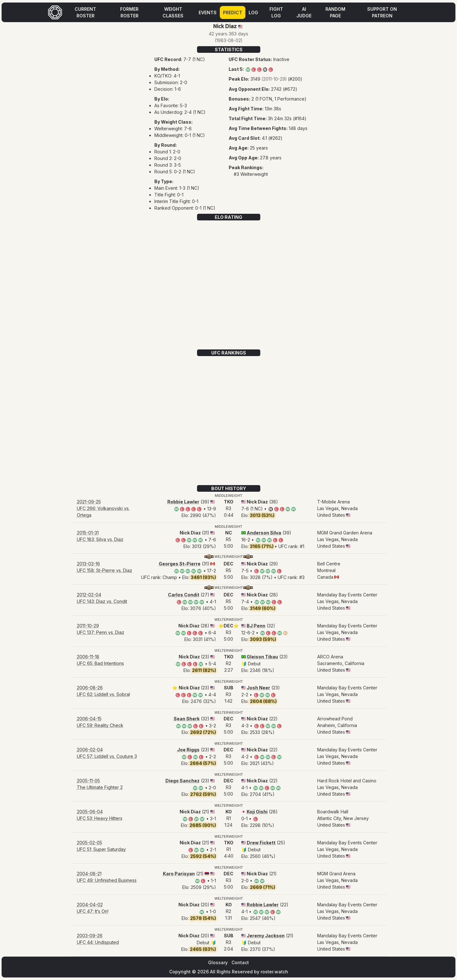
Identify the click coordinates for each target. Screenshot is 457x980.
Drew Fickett (261, 843)
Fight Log (276, 12)
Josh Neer (258, 688)
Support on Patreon (382, 12)
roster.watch (274, 972)
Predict (233, 12)
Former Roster (129, 12)
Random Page (335, 12)
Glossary (218, 962)
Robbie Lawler (183, 502)
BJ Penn (256, 626)
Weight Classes (173, 12)
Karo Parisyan (179, 874)
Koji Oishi (257, 812)
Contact (240, 962)
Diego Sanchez (182, 781)
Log (253, 12)
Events (208, 12)
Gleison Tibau (262, 657)
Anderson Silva (264, 533)
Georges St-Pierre (180, 564)
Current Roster (85, 12)
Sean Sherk (187, 719)
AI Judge (304, 12)
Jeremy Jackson (266, 936)
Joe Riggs (188, 750)
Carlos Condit (184, 595)
